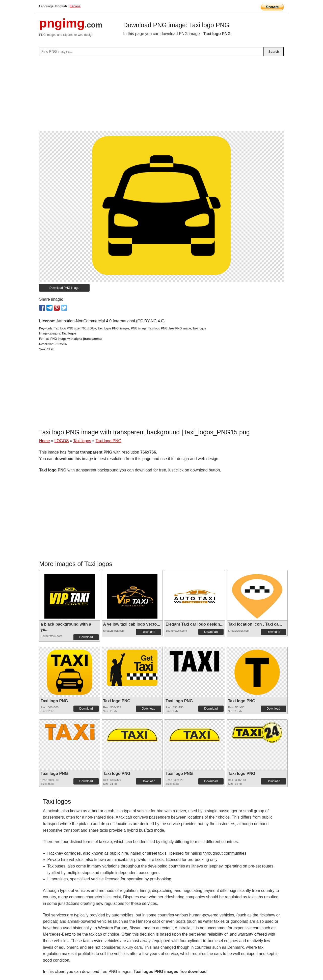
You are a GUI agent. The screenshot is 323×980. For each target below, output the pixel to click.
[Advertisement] (161, 96)
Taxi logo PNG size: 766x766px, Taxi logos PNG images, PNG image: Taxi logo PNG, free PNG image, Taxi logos (130, 328)
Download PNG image (64, 288)
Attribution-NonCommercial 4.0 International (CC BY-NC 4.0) (110, 321)
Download (86, 637)
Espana (75, 6)
